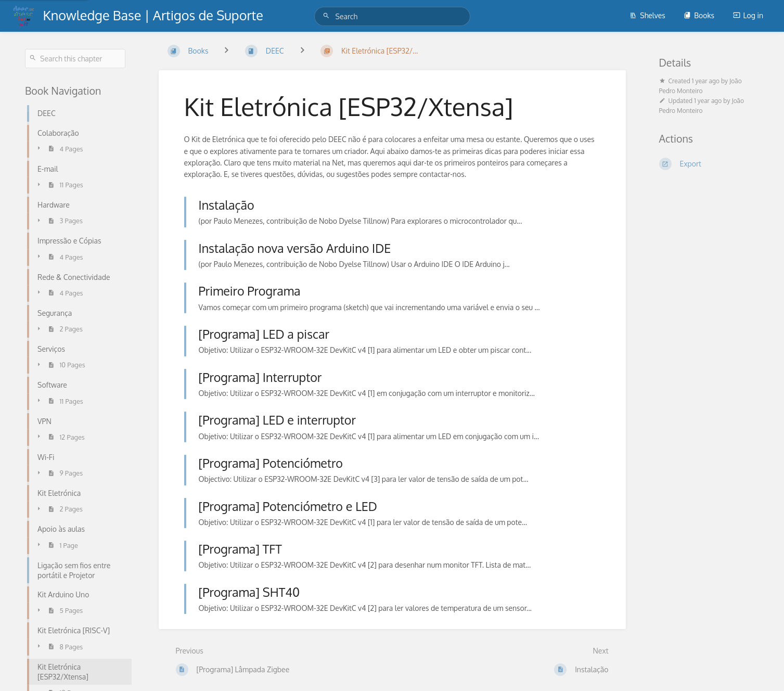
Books (699, 15)
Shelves (647, 15)
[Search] (328, 16)
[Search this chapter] (75, 59)
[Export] (709, 164)
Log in (748, 15)
